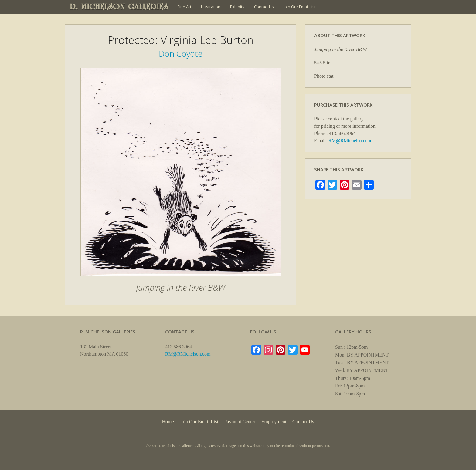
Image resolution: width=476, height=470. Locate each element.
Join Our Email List (300, 7)
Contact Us (264, 7)
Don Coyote (181, 54)
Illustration (211, 7)
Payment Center (240, 422)
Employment (274, 422)
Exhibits (237, 7)
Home (168, 422)
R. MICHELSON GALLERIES (119, 7)
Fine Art (184, 7)
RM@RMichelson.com (351, 141)
